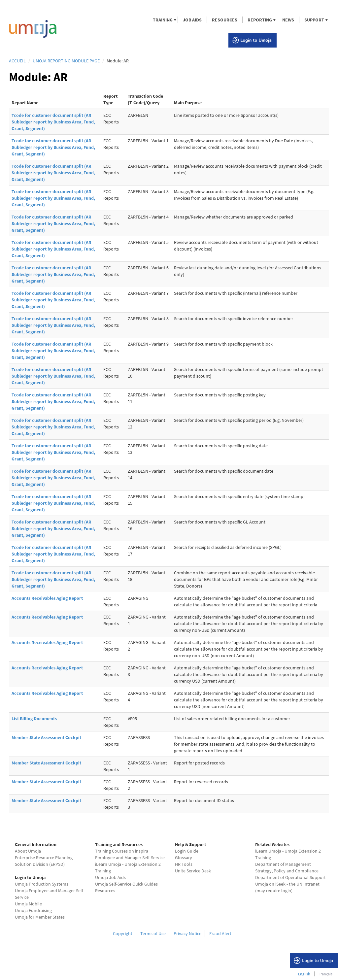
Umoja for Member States (40, 917)
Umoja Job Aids (110, 877)
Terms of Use (153, 933)
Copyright (123, 933)
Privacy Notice (187, 933)
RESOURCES (225, 20)
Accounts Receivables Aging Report (47, 598)
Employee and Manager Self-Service (130, 858)
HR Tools (184, 864)
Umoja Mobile (28, 904)
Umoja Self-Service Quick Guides (126, 884)
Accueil (17, 61)
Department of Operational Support (290, 877)
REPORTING (259, 20)
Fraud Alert (220, 933)
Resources (105, 891)
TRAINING (162, 20)
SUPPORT (314, 20)
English (304, 974)
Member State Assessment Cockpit (46, 737)
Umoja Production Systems (42, 884)
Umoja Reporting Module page (66, 61)
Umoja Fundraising (33, 910)
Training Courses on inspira (122, 851)
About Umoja (28, 851)
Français (325, 974)
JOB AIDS (192, 20)
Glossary (184, 858)
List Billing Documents (34, 719)
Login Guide (187, 851)
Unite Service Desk (193, 871)
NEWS (288, 20)
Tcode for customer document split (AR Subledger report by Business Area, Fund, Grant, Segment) (53, 122)
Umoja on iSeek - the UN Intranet (287, 884)
